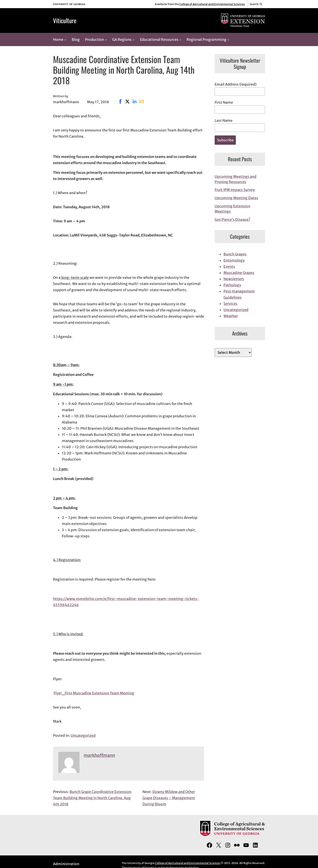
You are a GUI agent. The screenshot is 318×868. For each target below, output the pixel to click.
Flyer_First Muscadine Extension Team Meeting (94, 693)
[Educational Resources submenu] (180, 39)
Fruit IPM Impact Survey (235, 190)
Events (229, 266)
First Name (224, 102)
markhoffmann (99, 755)
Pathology (232, 285)
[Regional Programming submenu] (228, 39)
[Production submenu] (106, 39)
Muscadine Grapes (239, 273)
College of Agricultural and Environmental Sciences (212, 4)
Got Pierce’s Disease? (232, 219)
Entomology (234, 260)
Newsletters (234, 279)
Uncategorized (83, 735)
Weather (231, 316)
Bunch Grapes (235, 254)
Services (230, 304)
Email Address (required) (236, 84)
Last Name (224, 120)
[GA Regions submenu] (134, 39)
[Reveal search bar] (256, 4)
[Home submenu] (65, 39)
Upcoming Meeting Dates (236, 198)
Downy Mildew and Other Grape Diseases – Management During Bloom (169, 798)
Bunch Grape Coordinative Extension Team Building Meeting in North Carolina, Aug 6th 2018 (92, 798)
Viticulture (65, 20)
